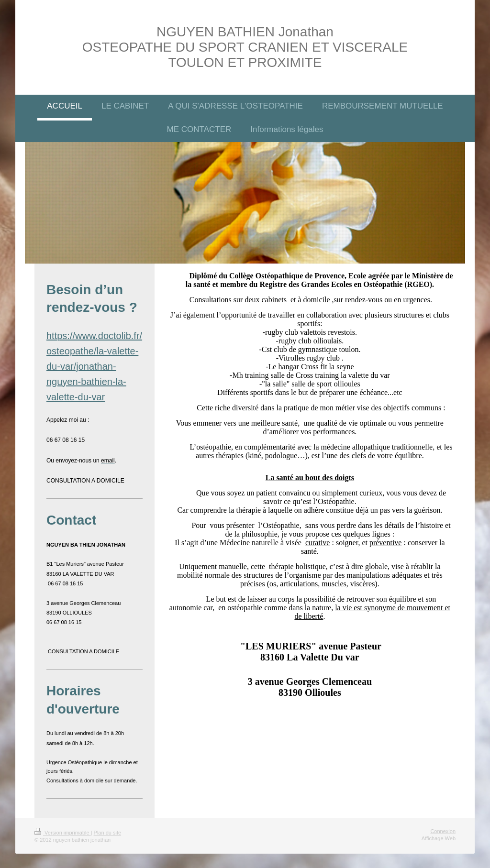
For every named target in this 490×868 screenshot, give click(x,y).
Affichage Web (439, 838)
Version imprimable (63, 833)
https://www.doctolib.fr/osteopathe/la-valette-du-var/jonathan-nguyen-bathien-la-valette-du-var (94, 366)
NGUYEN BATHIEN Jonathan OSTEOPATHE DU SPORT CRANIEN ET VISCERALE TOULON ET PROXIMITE (245, 47)
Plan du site (107, 833)
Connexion (443, 831)
